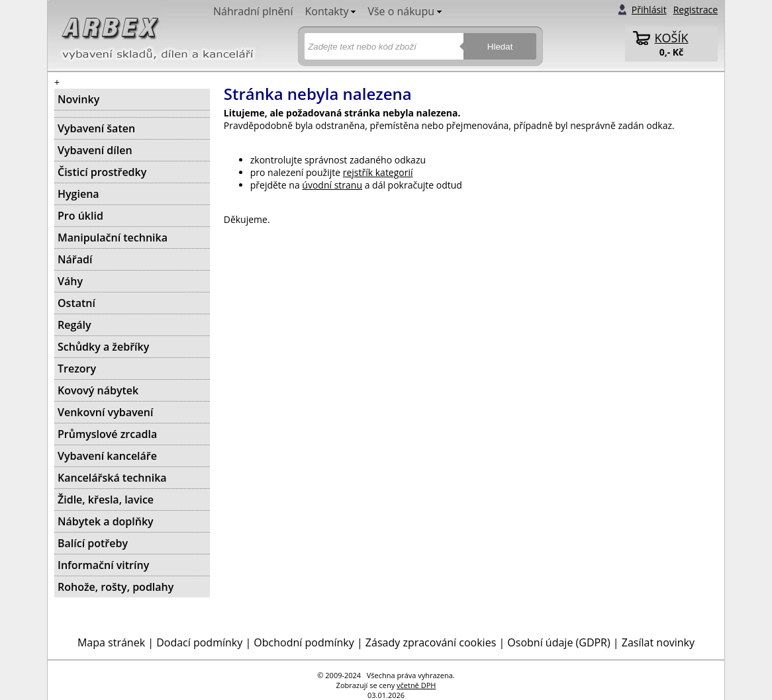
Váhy (70, 281)
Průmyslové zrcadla (107, 434)
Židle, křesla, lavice (106, 500)
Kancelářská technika (112, 478)
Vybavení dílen (95, 150)
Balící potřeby (93, 543)
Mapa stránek (111, 642)
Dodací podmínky (199, 642)
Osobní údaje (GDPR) (558, 642)
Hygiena (78, 194)
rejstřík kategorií (378, 172)
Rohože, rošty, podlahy (116, 587)
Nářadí (75, 259)
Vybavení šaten (96, 128)
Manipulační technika (113, 238)
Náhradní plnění (253, 11)
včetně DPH (416, 685)
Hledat (500, 47)
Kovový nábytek (98, 390)
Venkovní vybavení (105, 412)
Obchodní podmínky (304, 642)
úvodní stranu (332, 185)
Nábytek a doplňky (106, 521)
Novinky (78, 99)
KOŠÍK (672, 38)
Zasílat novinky (658, 642)
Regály (74, 325)
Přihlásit (649, 10)
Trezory (77, 369)
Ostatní (76, 303)
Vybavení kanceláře (107, 456)
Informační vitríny (103, 565)
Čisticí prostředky (102, 172)
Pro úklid (80, 216)
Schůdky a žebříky (103, 347)
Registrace (696, 10)
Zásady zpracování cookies (431, 642)
